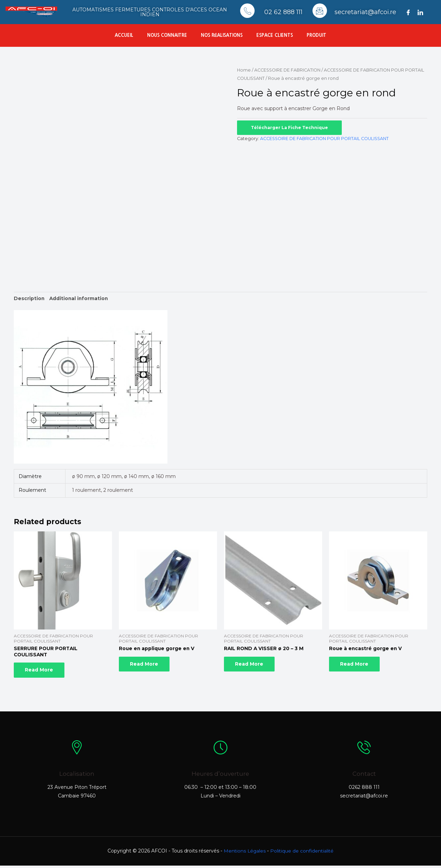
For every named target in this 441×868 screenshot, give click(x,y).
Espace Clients (275, 35)
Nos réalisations (222, 35)
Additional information (80, 298)
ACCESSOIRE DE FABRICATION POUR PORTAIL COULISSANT (325, 138)
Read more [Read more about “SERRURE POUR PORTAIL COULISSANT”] (42, 672)
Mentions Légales (244, 853)
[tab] (29, 299)
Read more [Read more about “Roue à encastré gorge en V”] (357, 666)
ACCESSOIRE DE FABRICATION (289, 70)
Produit (316, 35)
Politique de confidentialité (302, 853)
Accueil (124, 35)
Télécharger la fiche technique (290, 127)
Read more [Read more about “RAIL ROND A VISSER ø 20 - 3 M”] (252, 666)
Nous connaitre (167, 35)
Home (244, 70)
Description (29, 298)
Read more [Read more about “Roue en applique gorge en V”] (147, 666)
